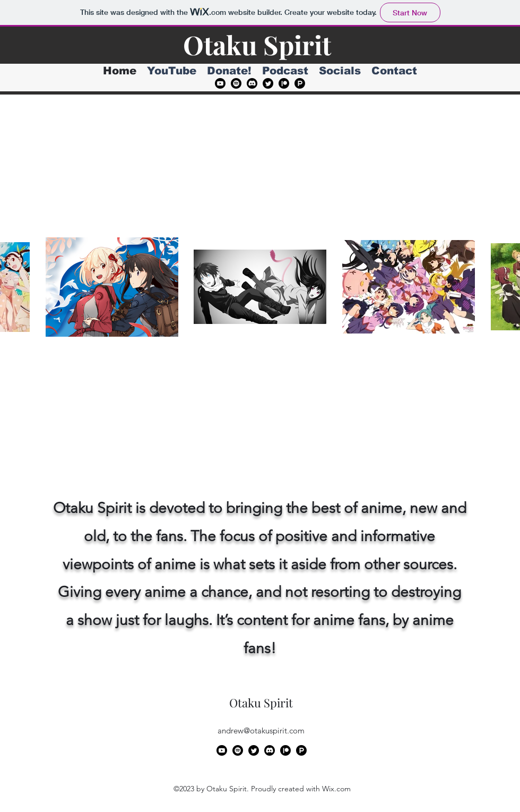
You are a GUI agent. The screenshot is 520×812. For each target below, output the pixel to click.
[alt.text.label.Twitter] (268, 83)
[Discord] (252, 83)
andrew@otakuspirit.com (261, 730)
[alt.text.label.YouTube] (220, 83)
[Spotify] (236, 83)
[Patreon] (284, 83)
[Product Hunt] (300, 83)
